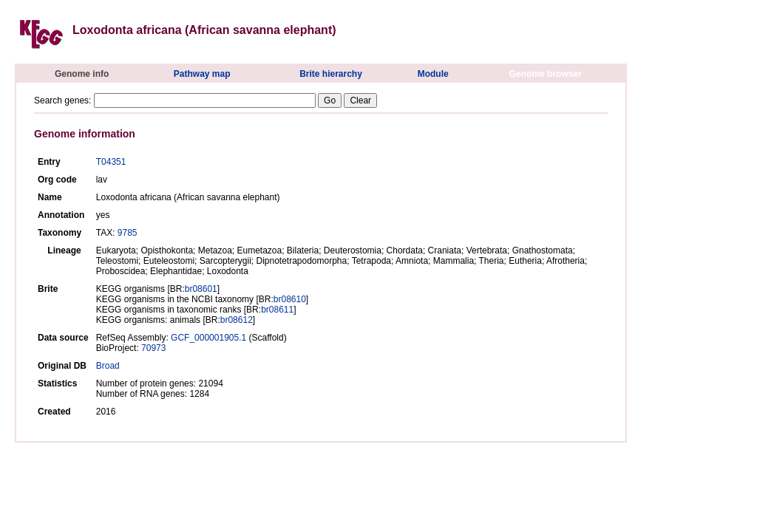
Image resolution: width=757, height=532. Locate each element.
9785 (128, 233)
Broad (108, 366)
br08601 (201, 289)
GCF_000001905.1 (208, 338)
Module (433, 74)
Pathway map (202, 74)
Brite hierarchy (331, 74)
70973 (153, 348)
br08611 (277, 310)
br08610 (290, 299)
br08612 (237, 320)
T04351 (111, 162)
